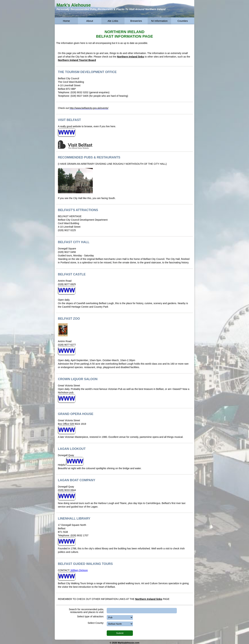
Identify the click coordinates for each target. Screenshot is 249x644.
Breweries (136, 21)
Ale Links (113, 21)
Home (66, 21)
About (90, 21)
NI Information (159, 21)
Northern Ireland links (131, 57)
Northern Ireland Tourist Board (77, 60)
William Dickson (79, 570)
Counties (183, 21)
